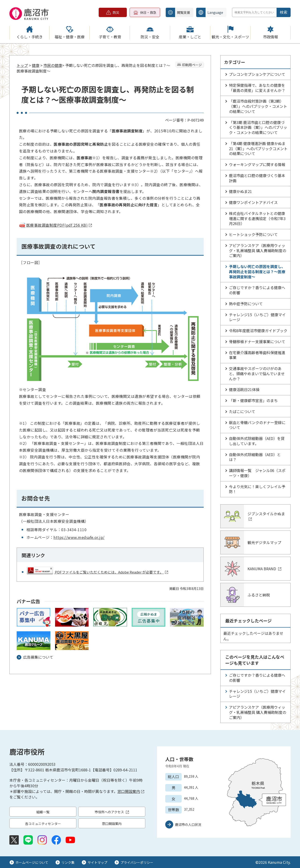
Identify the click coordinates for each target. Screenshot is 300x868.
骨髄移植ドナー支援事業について (257, 341)
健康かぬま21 (240, 191)
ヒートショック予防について (253, 234)
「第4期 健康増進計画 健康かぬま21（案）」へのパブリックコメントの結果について (258, 149)
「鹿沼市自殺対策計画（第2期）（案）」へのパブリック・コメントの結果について (258, 106)
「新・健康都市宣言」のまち (253, 400)
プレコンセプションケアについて (257, 74)
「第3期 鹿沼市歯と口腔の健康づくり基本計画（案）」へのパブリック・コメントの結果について (258, 127)
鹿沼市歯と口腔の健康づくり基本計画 (257, 178)
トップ (22, 65)
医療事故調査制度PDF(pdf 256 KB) (55, 225)
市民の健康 (53, 65)
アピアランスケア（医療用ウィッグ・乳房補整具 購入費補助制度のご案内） (258, 251)
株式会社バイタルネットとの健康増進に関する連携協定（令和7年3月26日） (257, 218)
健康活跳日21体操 (244, 389)
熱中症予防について (246, 304)
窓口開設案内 (131, 791)
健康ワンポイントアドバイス (253, 202)
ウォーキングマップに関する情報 (257, 164)
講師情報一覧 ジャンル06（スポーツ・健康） (257, 473)
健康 (36, 65)
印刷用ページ (192, 65)
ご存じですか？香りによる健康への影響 (257, 290)
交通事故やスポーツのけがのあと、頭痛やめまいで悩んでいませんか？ (257, 374)
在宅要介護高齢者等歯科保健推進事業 (257, 355)
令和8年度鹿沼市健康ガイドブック (258, 330)
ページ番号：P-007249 (184, 120)
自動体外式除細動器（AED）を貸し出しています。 (257, 441)
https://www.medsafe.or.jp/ (79, 537)
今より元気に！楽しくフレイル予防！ (257, 489)
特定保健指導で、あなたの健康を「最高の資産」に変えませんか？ (257, 88)
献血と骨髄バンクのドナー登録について (257, 425)
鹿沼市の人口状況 (188, 824)
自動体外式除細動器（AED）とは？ (255, 457)
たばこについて (242, 411)
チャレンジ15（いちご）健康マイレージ (257, 317)
